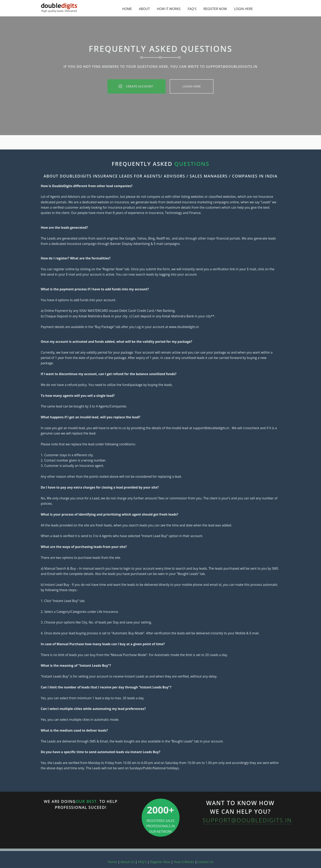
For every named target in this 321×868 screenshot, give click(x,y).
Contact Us (205, 862)
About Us (127, 862)
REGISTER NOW (215, 9)
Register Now (160, 862)
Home (112, 862)
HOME (127, 9)
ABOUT (144, 9)
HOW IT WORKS (169, 9)
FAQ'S (192, 9)
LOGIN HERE (243, 9)
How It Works (184, 862)
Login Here (192, 86)
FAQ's (142, 862)
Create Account (137, 86)
